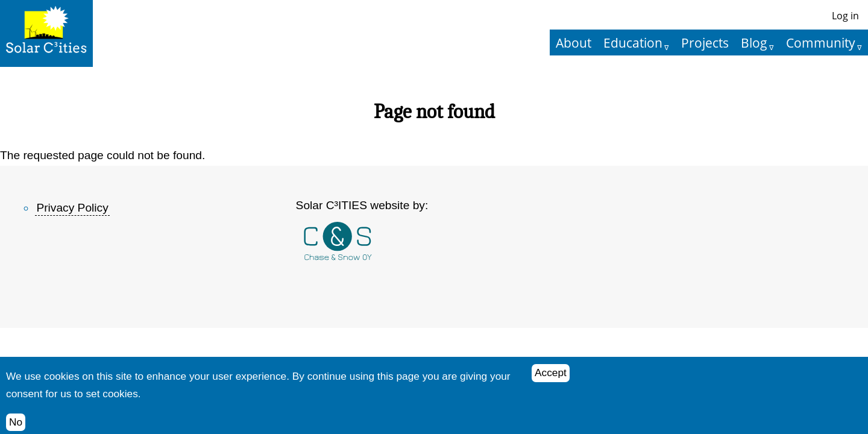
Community (821, 42)
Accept (551, 378)
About (574, 42)
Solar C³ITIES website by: (362, 205)
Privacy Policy (72, 208)
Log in (845, 16)
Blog (754, 42)
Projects (705, 42)
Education (633, 42)
